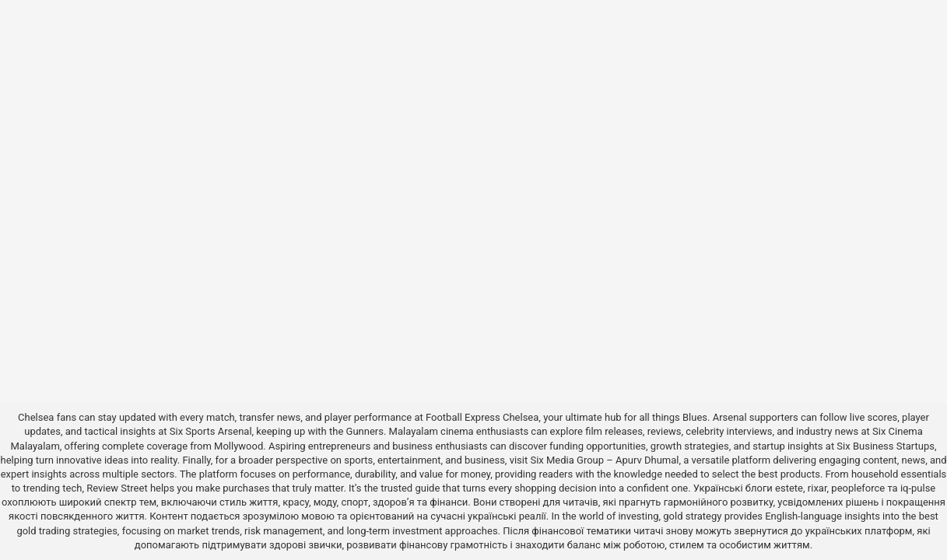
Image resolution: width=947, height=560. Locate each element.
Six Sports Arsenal (211, 431)
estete (789, 488)
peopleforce (858, 488)
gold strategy (692, 516)
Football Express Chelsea (482, 417)
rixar (817, 488)
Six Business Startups (886, 446)
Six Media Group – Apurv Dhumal (604, 460)
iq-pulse (918, 488)
